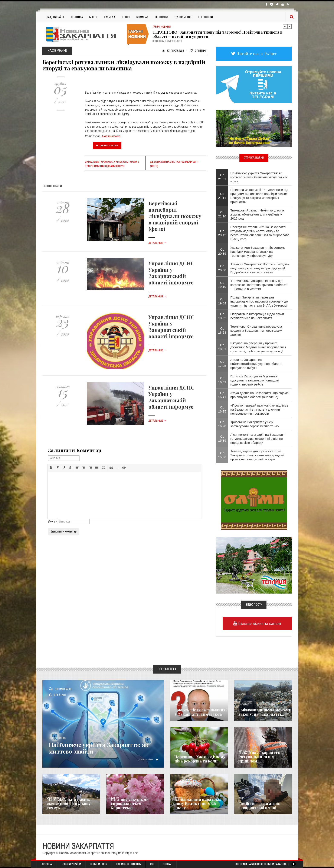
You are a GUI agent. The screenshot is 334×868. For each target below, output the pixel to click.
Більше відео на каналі (259, 623)
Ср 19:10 (222, 285)
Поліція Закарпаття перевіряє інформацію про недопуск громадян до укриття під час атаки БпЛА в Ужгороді (259, 301)
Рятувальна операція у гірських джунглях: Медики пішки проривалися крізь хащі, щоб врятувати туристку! (258, 347)
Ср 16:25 (222, 409)
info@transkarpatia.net (125, 853)
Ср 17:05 (222, 364)
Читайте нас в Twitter (256, 54)
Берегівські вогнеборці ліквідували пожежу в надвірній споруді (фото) (175, 216)
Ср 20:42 (222, 233)
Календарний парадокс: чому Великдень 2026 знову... (198, 804)
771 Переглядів (173, 51)
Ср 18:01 (222, 347)
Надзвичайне (55, 17)
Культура (110, 17)
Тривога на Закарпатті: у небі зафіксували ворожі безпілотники (255, 424)
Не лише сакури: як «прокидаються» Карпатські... (130, 804)
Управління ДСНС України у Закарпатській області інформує (171, 273)
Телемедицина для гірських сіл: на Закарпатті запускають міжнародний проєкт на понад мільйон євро (257, 455)
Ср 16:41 (222, 395)
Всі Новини (205, 17)
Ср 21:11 (222, 196)
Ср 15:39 (222, 438)
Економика (180, 752)
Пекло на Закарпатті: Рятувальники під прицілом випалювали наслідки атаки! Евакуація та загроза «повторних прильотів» (259, 196)
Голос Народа (181, 705)
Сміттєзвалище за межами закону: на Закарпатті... (265, 712)
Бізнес (93, 17)
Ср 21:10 (222, 214)
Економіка (162, 17)
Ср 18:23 (222, 330)
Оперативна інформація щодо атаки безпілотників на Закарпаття (257, 316)
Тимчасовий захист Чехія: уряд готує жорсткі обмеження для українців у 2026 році (258, 214)
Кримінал (142, 17)
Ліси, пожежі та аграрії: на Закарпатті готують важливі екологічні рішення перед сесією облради (258, 439)
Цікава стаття (107, 146)
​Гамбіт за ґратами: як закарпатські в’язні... (259, 806)
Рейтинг (198, 51)
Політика (77, 17)
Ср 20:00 (222, 268)
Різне (241, 798)
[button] (51, 468)
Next (289, 26)
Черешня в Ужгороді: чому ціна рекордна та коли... (200, 759)
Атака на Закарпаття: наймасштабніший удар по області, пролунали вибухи (256, 364)
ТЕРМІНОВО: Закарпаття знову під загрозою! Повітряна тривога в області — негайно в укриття (217, 34)
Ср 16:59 (222, 380)
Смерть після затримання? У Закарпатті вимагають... (201, 712)
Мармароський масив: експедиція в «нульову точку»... (69, 804)
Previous (285, 26)
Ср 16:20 (222, 424)
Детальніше (158, 243)
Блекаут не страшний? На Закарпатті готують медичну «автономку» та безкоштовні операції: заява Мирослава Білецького (260, 233)
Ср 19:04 (222, 301)
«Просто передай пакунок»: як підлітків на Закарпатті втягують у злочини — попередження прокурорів (259, 409)
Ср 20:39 (222, 251)
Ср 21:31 (222, 177)
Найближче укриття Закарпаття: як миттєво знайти (102, 748)
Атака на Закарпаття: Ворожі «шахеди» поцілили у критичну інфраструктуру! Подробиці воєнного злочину (260, 268)
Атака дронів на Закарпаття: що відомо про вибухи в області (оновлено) (260, 395)
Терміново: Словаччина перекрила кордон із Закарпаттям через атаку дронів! (256, 330)
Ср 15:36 (222, 455)
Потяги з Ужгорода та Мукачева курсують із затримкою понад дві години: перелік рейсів (255, 380)
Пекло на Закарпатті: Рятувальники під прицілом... (259, 757)
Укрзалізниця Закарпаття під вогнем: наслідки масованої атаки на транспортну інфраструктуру (258, 252)
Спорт (126, 17)
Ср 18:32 (222, 316)
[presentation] (51, 468)
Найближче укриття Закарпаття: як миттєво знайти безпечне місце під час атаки (259, 177)
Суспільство (183, 17)
